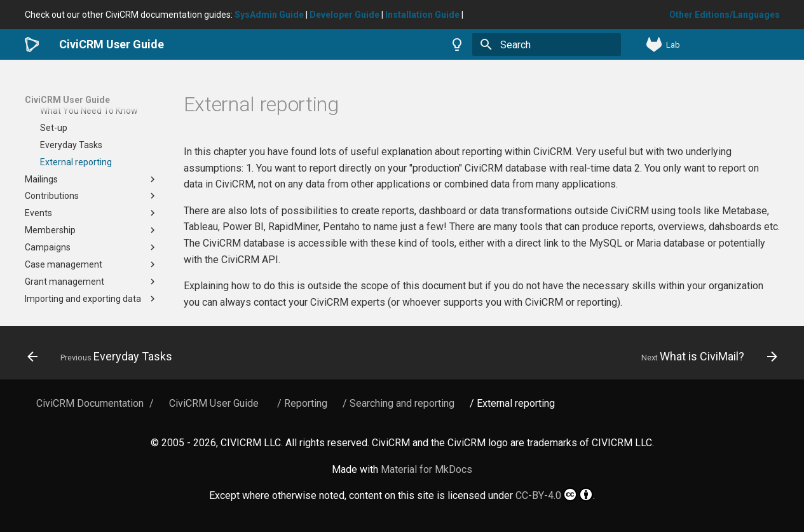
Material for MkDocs (426, 469)
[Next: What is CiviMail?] (706, 357)
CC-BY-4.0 (554, 494)
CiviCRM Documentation (90, 403)
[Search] (547, 44)
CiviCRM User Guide (67, 100)
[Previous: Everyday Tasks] (103, 357)
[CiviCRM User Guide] (32, 44)
